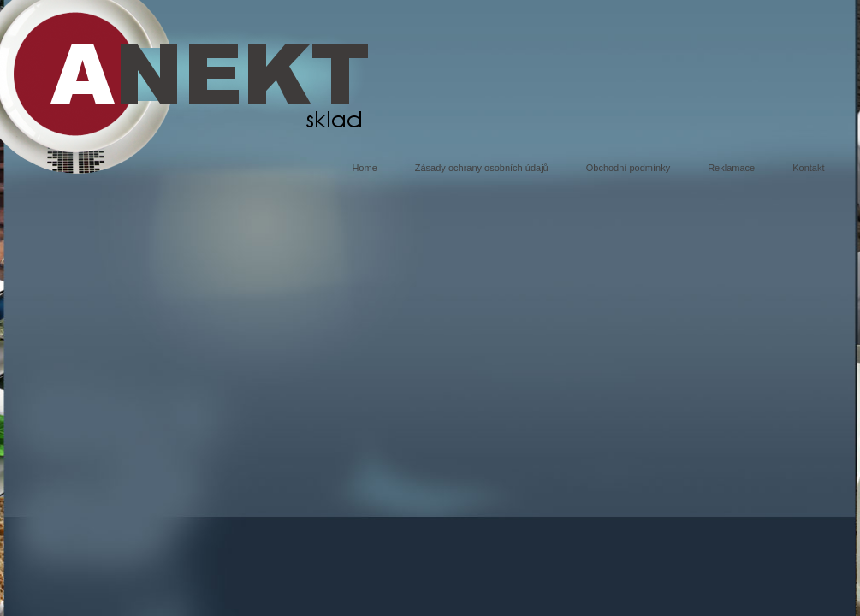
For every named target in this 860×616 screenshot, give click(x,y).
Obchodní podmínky (628, 168)
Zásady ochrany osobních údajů (482, 168)
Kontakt (808, 168)
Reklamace (731, 168)
